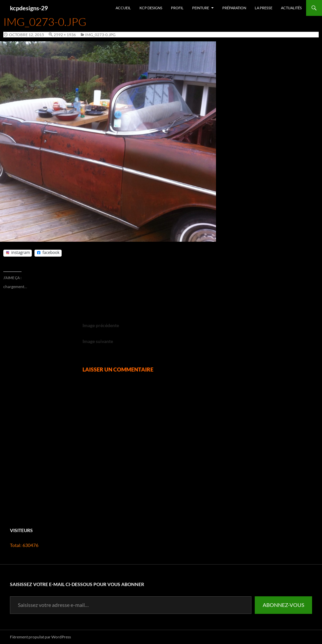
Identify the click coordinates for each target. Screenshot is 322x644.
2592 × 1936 (65, 35)
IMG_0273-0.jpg (100, 35)
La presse (264, 8)
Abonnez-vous (283, 605)
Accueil (123, 8)
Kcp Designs (151, 8)
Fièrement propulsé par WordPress (40, 637)
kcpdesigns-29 (29, 8)
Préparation (234, 8)
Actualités (291, 8)
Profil (177, 8)
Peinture (201, 8)
